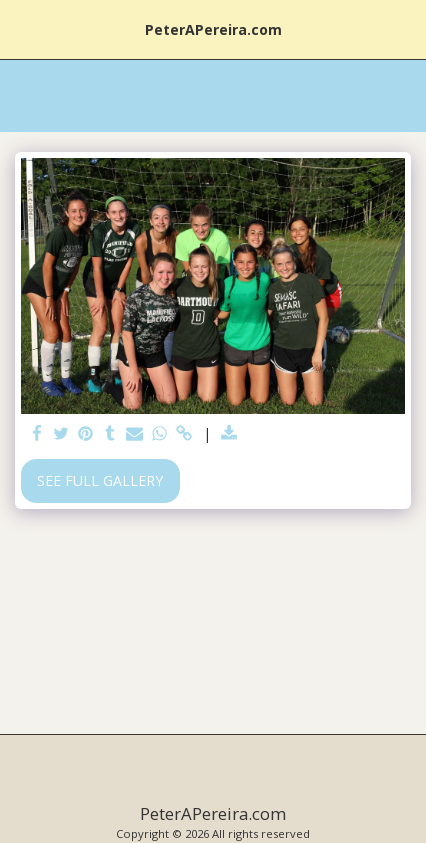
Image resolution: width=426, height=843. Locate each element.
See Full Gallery (100, 480)
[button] (22, 28)
